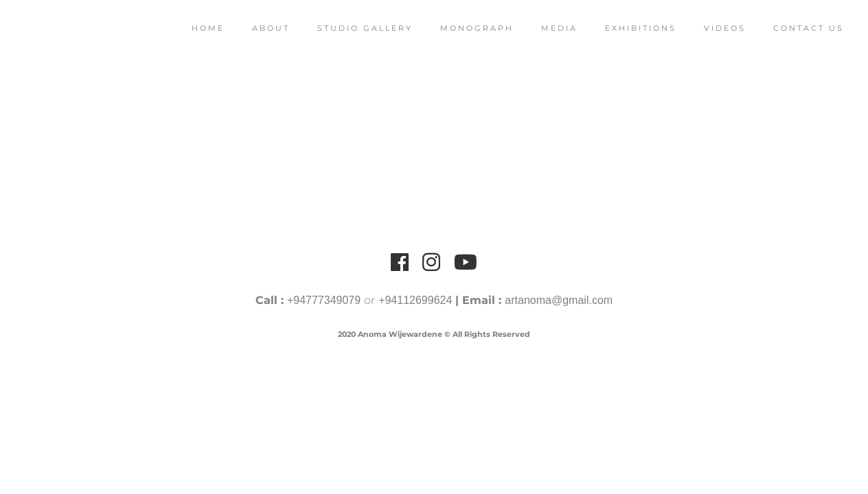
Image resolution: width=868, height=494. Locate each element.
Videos (715, 28)
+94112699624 (415, 300)
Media (549, 28)
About (261, 28)
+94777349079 (324, 300)
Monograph (467, 28)
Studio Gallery (355, 28)
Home (198, 28)
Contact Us (798, 28)
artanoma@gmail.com (559, 300)
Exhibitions (630, 28)
